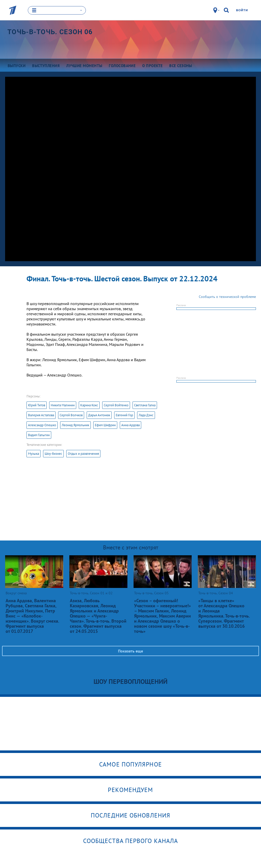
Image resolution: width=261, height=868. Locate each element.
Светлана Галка (145, 405)
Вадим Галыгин (39, 435)
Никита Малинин (63, 405)
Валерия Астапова (41, 415)
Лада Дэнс (146, 415)
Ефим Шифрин (105, 425)
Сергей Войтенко (116, 405)
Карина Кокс (89, 405)
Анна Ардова (130, 425)
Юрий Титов (37, 405)
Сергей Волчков (71, 415)
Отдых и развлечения (83, 453)
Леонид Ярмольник (75, 425)
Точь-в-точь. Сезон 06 (50, 32)
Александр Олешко (42, 425)
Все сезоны (181, 65)
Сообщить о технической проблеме (227, 296)
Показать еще (130, 651)
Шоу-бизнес (53, 453)
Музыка (34, 453)
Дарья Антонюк (99, 415)
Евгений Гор (124, 415)
